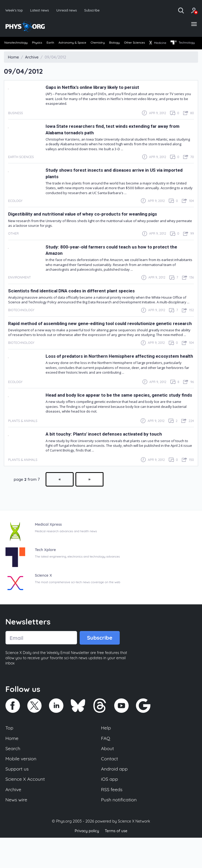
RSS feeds (112, 819)
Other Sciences (159, 44)
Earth (58, 44)
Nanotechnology (17, 44)
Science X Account (26, 808)
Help (106, 755)
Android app (115, 798)
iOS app (110, 808)
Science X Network (134, 852)
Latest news (41, 10)
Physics (42, 44)
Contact (110, 787)
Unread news (69, 10)
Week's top (15, 10)
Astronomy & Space (84, 44)
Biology (134, 44)
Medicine (186, 44)
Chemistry (114, 44)
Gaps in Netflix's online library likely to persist (99, 97)
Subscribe (95, 10)
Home (12, 765)
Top (10, 755)
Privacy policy (86, 861)
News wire (17, 830)
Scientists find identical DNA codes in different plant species (79, 300)
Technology (17, 53)
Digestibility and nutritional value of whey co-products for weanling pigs (93, 224)
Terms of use (117, 861)
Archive (14, 819)
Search (13, 776)
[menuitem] (17, 44)
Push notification (120, 830)
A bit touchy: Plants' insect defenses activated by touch (111, 460)
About (108, 776)
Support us (18, 798)
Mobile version (22, 787)
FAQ (106, 765)
